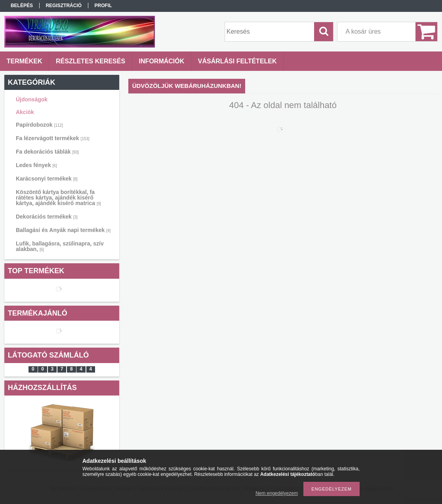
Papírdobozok (39, 125)
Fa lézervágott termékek (53, 138)
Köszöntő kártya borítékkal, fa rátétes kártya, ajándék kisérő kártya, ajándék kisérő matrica (58, 198)
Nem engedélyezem (277, 493)
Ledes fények (36, 165)
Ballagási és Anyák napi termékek (63, 230)
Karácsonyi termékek (47, 179)
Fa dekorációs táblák (47, 152)
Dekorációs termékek (47, 217)
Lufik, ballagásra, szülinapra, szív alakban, (60, 246)
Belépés (22, 6)
